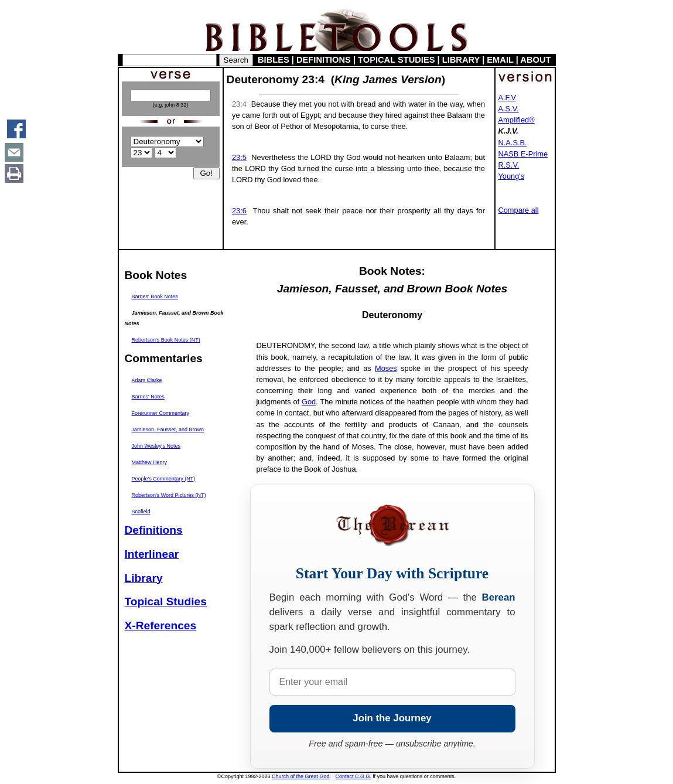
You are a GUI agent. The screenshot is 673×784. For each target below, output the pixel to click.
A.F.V (508, 98)
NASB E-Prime (523, 154)
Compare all (519, 210)
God (309, 402)
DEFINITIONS (324, 60)
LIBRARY (461, 60)
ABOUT (535, 60)
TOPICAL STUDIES (396, 60)
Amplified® (517, 120)
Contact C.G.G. (354, 776)
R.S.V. (509, 165)
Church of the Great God (301, 776)
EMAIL (500, 60)
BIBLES (274, 60)
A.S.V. (509, 109)
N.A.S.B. (513, 143)
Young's (512, 176)
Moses (386, 368)
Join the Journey (392, 718)
